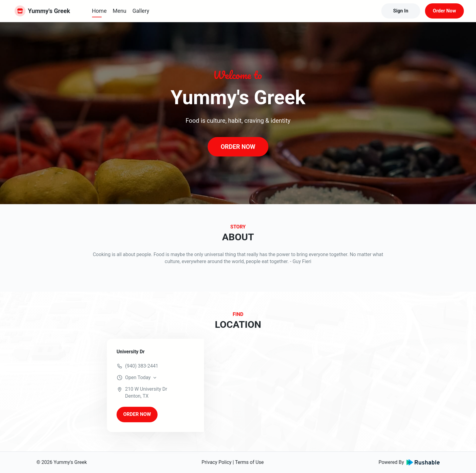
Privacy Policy (217, 462)
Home (99, 11)
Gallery (141, 11)
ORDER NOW (238, 147)
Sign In (401, 11)
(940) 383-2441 (142, 366)
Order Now (444, 11)
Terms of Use (249, 462)
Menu (119, 11)
